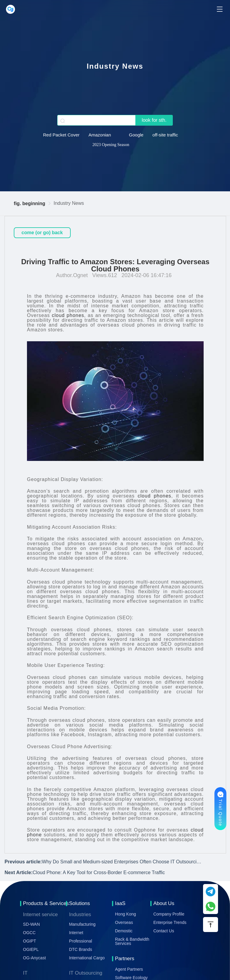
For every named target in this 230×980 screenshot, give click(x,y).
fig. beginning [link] (29, 203)
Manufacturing (82, 924)
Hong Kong (125, 914)
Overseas (124, 922)
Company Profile (169, 914)
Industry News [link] (69, 203)
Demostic (124, 931)
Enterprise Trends (170, 922)
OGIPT (30, 941)
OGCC (29, 933)
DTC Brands (80, 949)
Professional (80, 941)
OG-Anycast (34, 958)
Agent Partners (129, 969)
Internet (76, 933)
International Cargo (87, 958)
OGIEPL (31, 949)
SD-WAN (31, 924)
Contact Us (164, 931)
